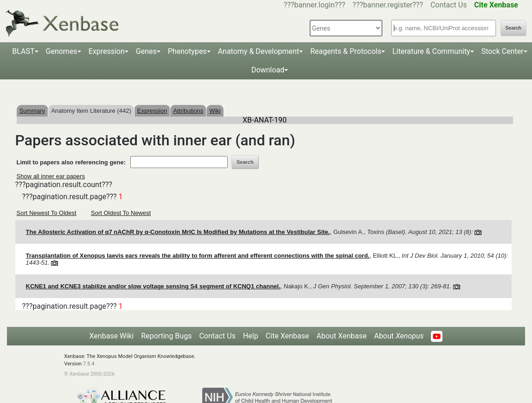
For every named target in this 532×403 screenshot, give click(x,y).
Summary (32, 111)
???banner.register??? (388, 5)
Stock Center (503, 51)
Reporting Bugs (166, 336)
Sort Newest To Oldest (47, 213)
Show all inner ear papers (51, 176)
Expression (107, 51)
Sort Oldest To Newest (121, 213)
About (399, 336)
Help (251, 336)
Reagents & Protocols (346, 51)
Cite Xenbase (288, 336)
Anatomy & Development (259, 51)
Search (513, 28)
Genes (146, 51)
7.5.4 (89, 364)
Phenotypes (187, 51)
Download (268, 70)
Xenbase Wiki (112, 336)
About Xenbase (341, 336)
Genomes (62, 51)
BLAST (23, 51)
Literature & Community (431, 51)
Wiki (215, 111)
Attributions (188, 111)
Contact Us (449, 5)
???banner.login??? (315, 5)
